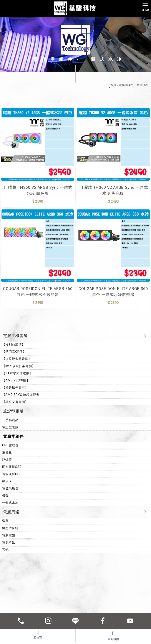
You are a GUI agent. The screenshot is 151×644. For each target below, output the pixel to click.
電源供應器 (10, 488)
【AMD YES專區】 (16, 380)
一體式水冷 (10, 503)
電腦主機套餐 (15, 336)
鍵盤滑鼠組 (10, 528)
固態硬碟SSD (12, 467)
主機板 (7, 452)
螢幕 (5, 521)
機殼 (5, 496)
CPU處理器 (10, 445)
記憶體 (7, 460)
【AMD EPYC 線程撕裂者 (21, 395)
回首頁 (38, 634)
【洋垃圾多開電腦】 (17, 359)
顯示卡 (7, 481)
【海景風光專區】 (15, 388)
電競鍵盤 (9, 535)
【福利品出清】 (14, 344)
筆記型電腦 (13, 411)
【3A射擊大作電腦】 (17, 373)
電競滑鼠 (9, 542)
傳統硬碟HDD (12, 474)
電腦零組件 (13, 436)
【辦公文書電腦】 (15, 402)
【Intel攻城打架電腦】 (19, 366)
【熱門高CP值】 (14, 352)
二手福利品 (10, 420)
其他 (5, 550)
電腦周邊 (11, 512)
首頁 (113, 85)
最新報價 (113, 636)
